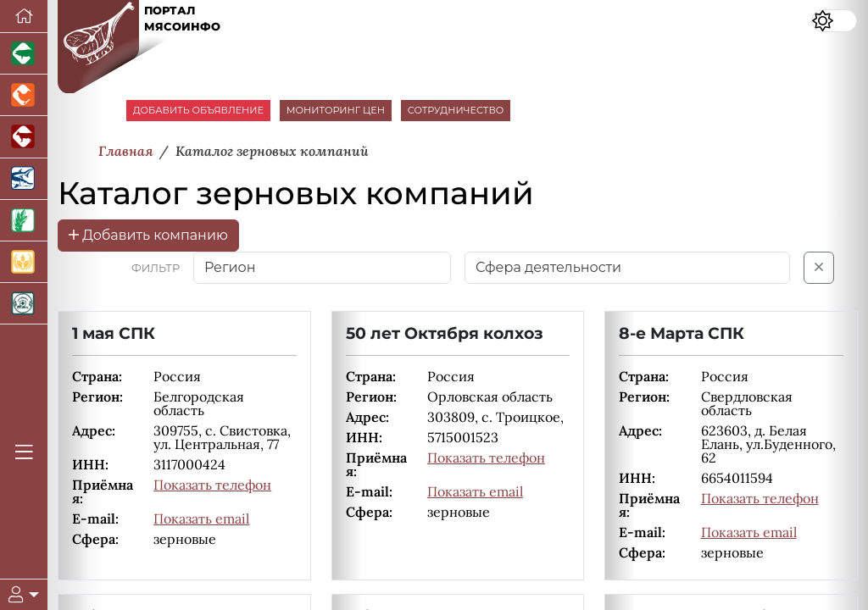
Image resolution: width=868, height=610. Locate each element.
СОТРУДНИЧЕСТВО (456, 110)
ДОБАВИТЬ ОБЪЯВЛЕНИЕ (198, 110)
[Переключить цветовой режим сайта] (834, 21)
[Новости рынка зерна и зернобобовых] (24, 221)
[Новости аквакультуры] (24, 179)
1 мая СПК (114, 333)
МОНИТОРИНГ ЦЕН (336, 110)
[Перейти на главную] (24, 17)
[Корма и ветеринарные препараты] (24, 304)
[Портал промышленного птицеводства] (24, 95)
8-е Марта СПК (682, 333)
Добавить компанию (148, 235)
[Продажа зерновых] (24, 262)
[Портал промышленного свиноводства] (24, 54)
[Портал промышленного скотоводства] (24, 137)
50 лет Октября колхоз (445, 333)
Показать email (201, 518)
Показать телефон (212, 485)
